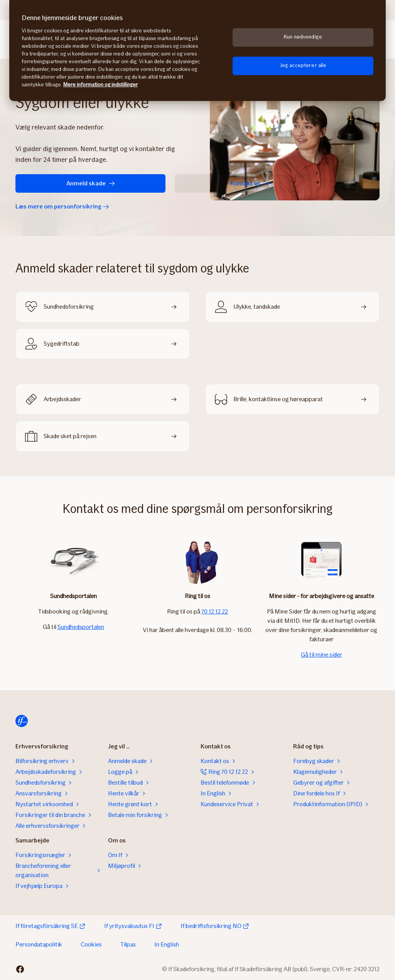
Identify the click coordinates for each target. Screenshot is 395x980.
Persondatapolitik (39, 944)
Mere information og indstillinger (100, 85)
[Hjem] (22, 721)
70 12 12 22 (215, 611)
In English (167, 944)
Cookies (91, 944)
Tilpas (128, 944)
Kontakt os (152, 183)
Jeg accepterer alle (303, 65)
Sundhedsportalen (81, 627)
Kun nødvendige (303, 37)
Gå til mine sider (322, 655)
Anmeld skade (58, 183)
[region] (197, 50)
